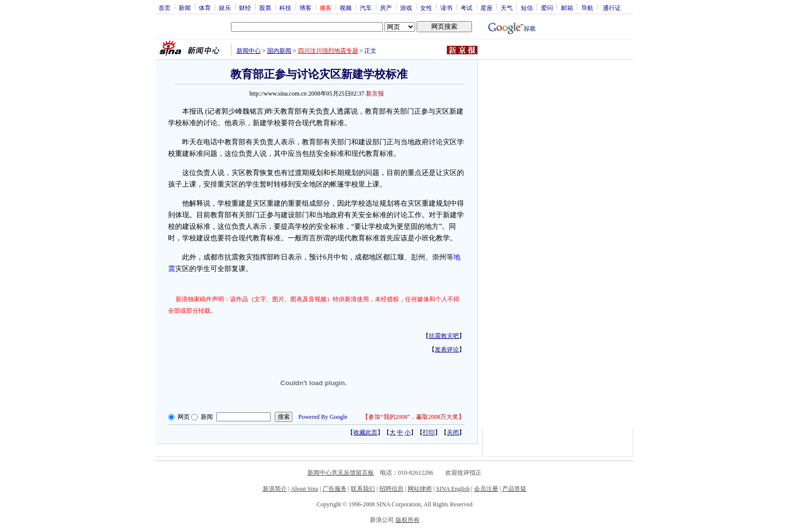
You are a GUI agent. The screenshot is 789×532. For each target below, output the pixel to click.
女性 (426, 8)
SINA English (453, 489)
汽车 (366, 8)
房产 (386, 8)
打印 (429, 432)
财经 (245, 8)
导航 (587, 8)
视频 (346, 8)
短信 (527, 8)
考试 (466, 8)
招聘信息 (391, 489)
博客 (305, 8)
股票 (265, 8)
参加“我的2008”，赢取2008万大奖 (413, 417)
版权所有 (408, 520)
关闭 (453, 432)
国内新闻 (279, 51)
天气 (507, 8)
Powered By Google (323, 417)
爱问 (547, 8)
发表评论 (447, 349)
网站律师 (420, 489)
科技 (285, 8)
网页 (184, 417)
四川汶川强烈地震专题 (328, 51)
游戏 (406, 8)
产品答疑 (514, 489)
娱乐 (225, 8)
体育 (205, 8)
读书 (446, 8)
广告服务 (335, 489)
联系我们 (363, 489)
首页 (165, 8)
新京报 (375, 94)
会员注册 (486, 489)
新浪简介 (275, 489)
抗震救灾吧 (444, 336)
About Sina (304, 489)
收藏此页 (365, 432)
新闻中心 (249, 51)
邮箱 (567, 8)
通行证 (612, 8)
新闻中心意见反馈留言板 (341, 473)
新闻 (185, 8)
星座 (487, 8)
